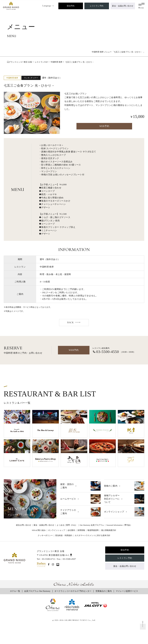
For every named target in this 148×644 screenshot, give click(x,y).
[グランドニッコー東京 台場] (11, 5)
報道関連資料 (93, 530)
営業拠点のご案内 (104, 591)
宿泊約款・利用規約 (64, 535)
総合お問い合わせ (24, 525)
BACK (70, 323)
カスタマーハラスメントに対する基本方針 (92, 535)
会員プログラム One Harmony (37, 591)
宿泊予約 (71, 6)
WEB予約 (104, 126)
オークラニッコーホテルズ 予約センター (73, 591)
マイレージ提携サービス (127, 591)
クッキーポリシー (45, 535)
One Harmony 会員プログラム (92, 525)
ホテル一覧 (15, 591)
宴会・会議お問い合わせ (123, 6)
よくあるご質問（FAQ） (67, 525)
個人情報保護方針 (109, 530)
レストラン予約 (97, 6)
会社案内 (71, 530)
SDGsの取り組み (39, 530)
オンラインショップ (57, 530)
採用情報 (81, 530)
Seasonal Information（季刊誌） (119, 525)
